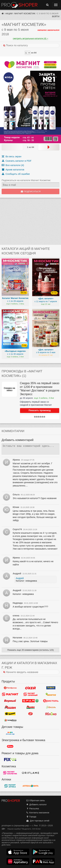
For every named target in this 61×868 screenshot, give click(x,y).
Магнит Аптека (10, 786)
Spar (30, 701)
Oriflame (30, 773)
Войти (56, 16)
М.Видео (10, 746)
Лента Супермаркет (51, 688)
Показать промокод (40, 410)
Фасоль (51, 707)
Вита (30, 786)
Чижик (10, 714)
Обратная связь (35, 800)
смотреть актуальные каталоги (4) (30, 38)
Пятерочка (10, 688)
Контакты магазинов (38, 813)
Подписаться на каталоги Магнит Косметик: (26, 180)
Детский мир (10, 733)
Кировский (30, 714)
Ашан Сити (30, 707)
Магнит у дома (10, 694)
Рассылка (32, 809)
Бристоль (51, 701)
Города (31, 817)
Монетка (51, 694)
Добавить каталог (36, 804)
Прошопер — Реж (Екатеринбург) (20, 5)
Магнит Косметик (25, 14)
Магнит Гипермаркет (30, 694)
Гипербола (10, 720)
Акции (9, 14)
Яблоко (51, 714)
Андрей (20, 578)
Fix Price (10, 760)
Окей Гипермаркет (30, 688)
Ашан (10, 707)
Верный (10, 701)
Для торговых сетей (38, 821)
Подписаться (30, 192)
